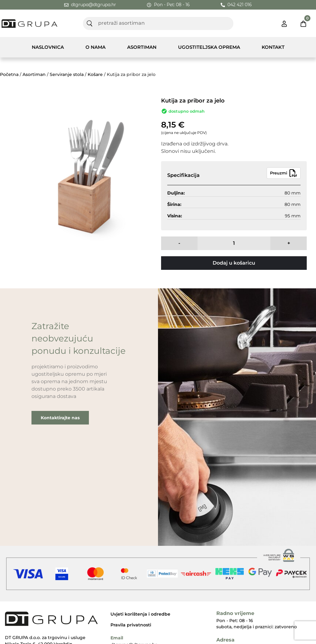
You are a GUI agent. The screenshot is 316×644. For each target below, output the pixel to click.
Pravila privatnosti (131, 625)
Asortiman (142, 47)
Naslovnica (48, 47)
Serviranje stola (67, 74)
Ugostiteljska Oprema (209, 47)
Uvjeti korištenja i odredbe (140, 614)
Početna (9, 74)
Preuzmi (284, 173)
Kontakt (273, 47)
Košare (95, 74)
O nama (96, 47)
